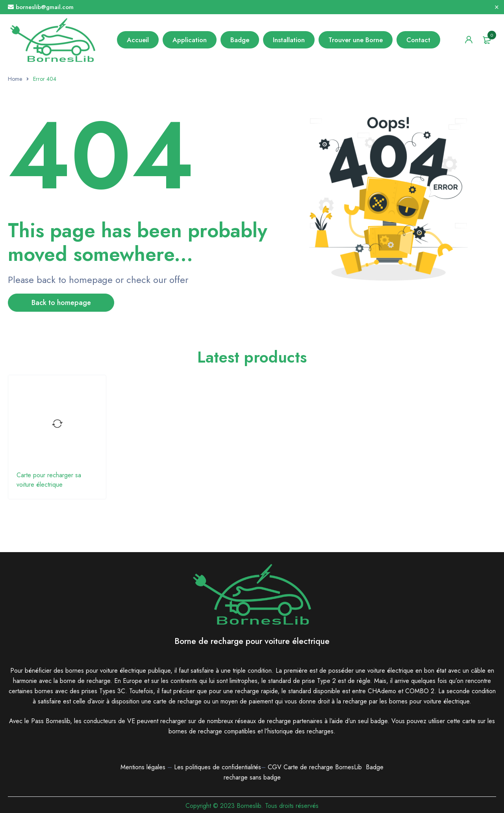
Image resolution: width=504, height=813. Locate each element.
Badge (375, 767)
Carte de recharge (309, 767)
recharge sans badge (252, 777)
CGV (275, 767)
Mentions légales (143, 767)
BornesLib (348, 767)
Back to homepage (61, 303)
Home (15, 79)
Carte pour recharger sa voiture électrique (49, 480)
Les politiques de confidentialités (218, 767)
